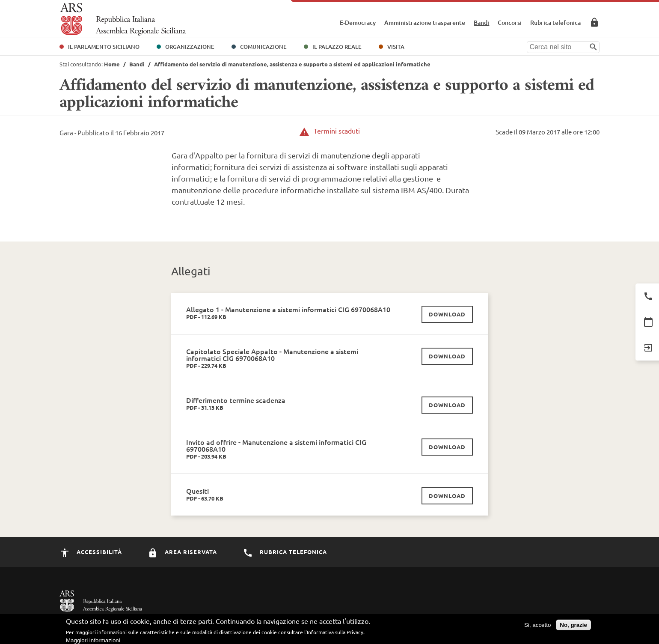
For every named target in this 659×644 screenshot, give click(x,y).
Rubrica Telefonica (285, 552)
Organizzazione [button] (190, 47)
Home (112, 64)
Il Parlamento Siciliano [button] (104, 47)
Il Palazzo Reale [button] (337, 47)
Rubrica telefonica (555, 22)
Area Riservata (594, 22)
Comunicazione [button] (263, 47)
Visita (396, 47)
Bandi (481, 22)
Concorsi (510, 22)
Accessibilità (91, 552)
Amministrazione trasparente (425, 22)
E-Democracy (358, 22)
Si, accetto (537, 628)
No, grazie (573, 628)
